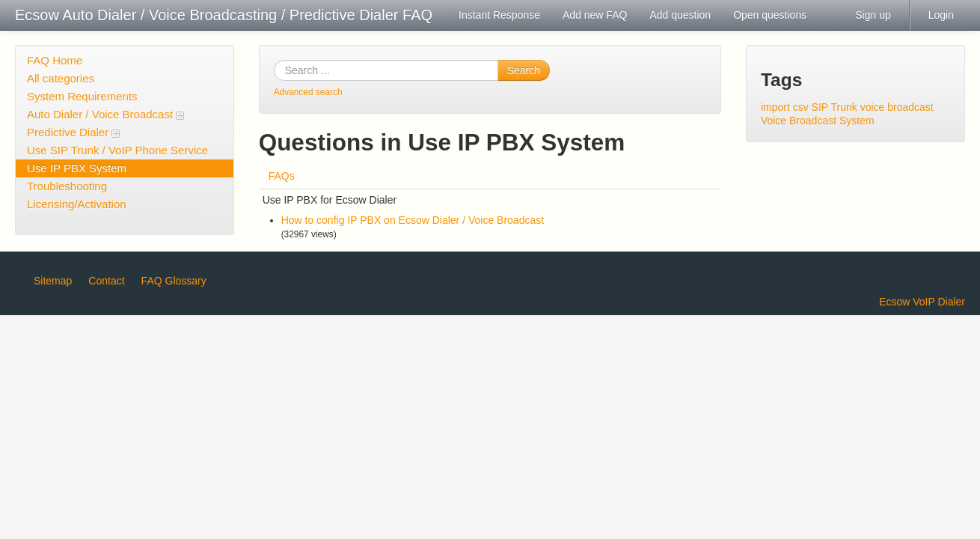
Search (524, 70)
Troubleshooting (67, 186)
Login (941, 15)
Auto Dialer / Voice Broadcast (105, 114)
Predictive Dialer (73, 132)
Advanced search (308, 92)
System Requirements (82, 96)
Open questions (770, 15)
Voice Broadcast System (818, 121)
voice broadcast (897, 107)
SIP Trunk (834, 107)
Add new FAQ (595, 15)
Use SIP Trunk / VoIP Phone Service (117, 150)
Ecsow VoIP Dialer (922, 302)
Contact (106, 281)
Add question (680, 15)
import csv (785, 107)
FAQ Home (55, 60)
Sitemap (53, 281)
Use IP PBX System (77, 168)
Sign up (873, 15)
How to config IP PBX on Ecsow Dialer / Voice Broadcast (413, 220)
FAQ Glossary (174, 281)
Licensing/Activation (77, 204)
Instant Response (499, 15)
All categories (61, 78)
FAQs (282, 176)
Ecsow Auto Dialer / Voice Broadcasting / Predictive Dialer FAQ (224, 15)
